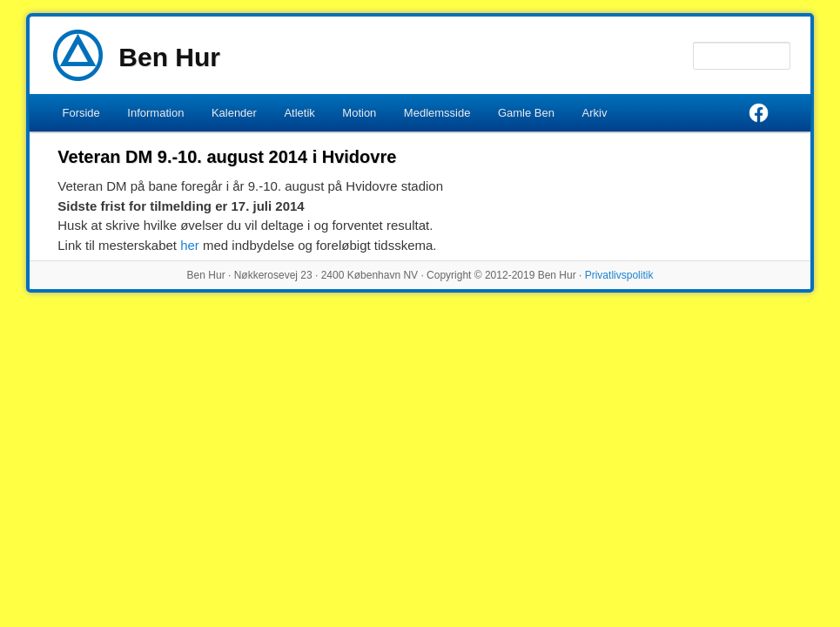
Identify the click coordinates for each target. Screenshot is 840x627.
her (190, 245)
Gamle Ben (526, 113)
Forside (81, 113)
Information (155, 113)
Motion (359, 113)
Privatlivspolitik (619, 275)
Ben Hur (169, 57)
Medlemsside (437, 113)
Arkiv (595, 113)
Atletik (299, 113)
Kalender (234, 113)
